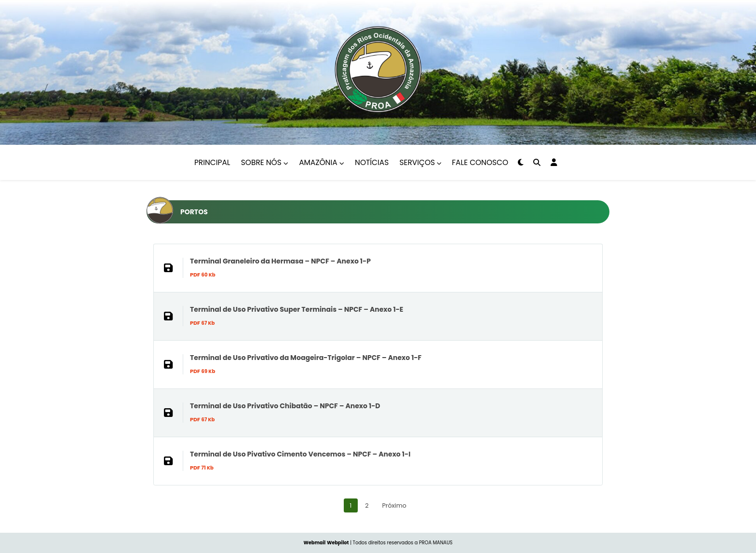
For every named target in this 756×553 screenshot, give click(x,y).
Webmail (314, 543)
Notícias (372, 162)
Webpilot (338, 543)
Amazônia (322, 162)
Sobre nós (265, 162)
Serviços (421, 162)
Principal (212, 162)
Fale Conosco (480, 162)
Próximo (394, 505)
